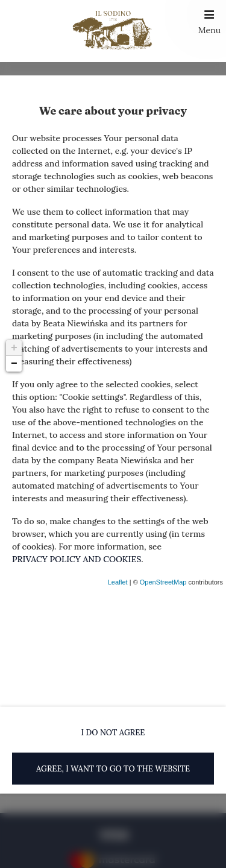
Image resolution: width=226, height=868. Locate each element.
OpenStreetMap (163, 582)
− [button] (14, 364)
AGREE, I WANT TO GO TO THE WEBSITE (113, 768)
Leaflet (118, 582)
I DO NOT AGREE (113, 733)
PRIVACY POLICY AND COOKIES (77, 559)
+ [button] (14, 348)
